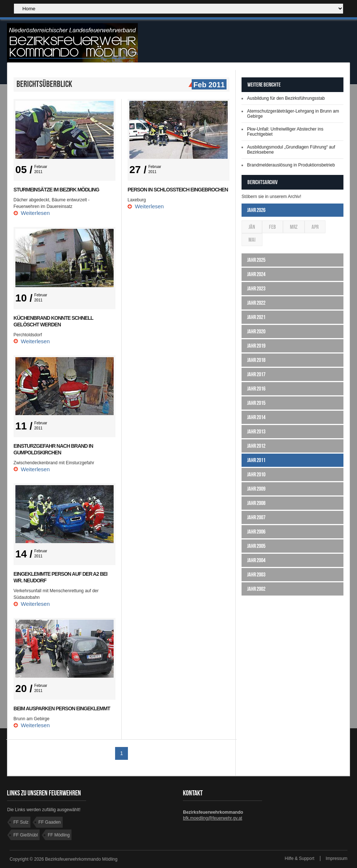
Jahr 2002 (256, 589)
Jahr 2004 (256, 560)
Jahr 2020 (256, 331)
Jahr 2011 (256, 460)
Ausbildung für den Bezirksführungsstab (286, 98)
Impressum (337, 858)
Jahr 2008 (256, 503)
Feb (273, 227)
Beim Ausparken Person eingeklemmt (62, 708)
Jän (252, 227)
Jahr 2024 (256, 274)
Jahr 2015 (256, 403)
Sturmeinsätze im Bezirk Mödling (56, 190)
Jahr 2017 (256, 374)
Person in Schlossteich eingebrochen (178, 190)
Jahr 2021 (256, 317)
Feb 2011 (208, 85)
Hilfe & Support (300, 858)
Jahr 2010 (256, 474)
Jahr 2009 (256, 489)
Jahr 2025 (256, 260)
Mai (252, 240)
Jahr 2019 (256, 346)
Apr (315, 227)
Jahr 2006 (256, 532)
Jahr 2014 (256, 417)
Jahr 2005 (256, 546)
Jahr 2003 (256, 574)
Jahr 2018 (256, 360)
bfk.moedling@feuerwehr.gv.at (212, 818)
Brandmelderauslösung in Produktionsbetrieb (291, 165)
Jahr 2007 (256, 517)
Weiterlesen (35, 213)
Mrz (294, 227)
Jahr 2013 (256, 431)
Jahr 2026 (256, 210)
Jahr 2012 (256, 446)
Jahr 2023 (256, 288)
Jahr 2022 (256, 303)
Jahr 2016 (256, 389)
